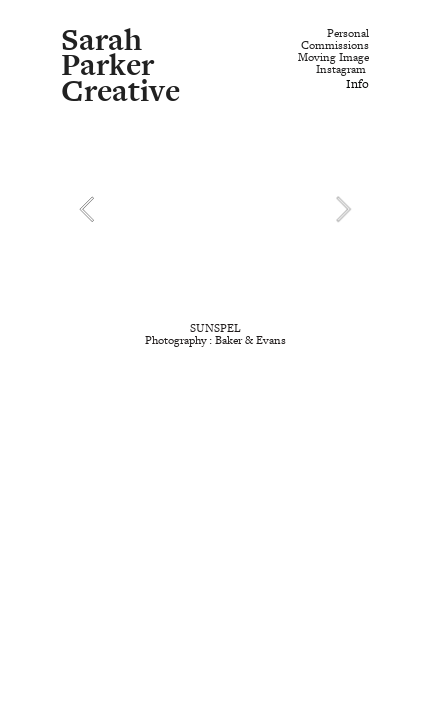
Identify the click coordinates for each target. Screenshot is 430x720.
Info (357, 84)
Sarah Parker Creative (120, 66)
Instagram (341, 69)
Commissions (335, 45)
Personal (348, 33)
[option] (214, 208)
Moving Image (333, 57)
